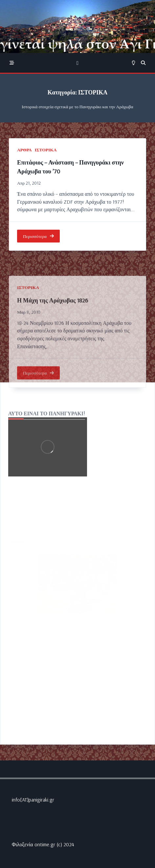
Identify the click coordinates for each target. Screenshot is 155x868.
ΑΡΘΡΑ (24, 150)
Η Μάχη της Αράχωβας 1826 (53, 340)
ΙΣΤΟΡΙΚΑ (46, 150)
